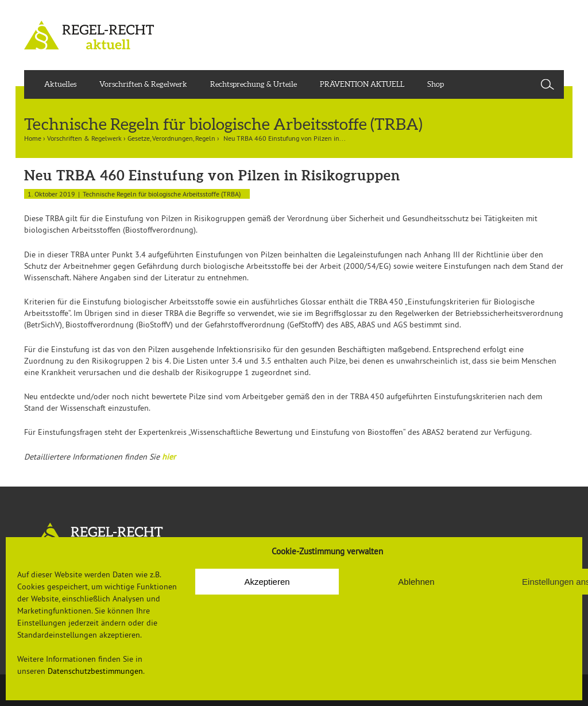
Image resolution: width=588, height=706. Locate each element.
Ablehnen (416, 582)
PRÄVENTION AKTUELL (362, 84)
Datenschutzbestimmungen (95, 671)
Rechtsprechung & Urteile (254, 84)
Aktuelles (60, 84)
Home (33, 138)
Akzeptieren (267, 582)
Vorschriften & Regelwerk (143, 84)
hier (169, 457)
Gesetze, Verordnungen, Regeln (171, 138)
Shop (436, 84)
